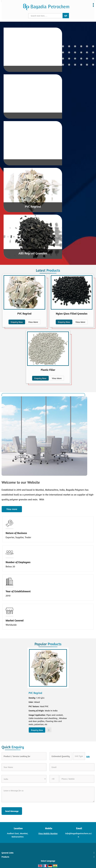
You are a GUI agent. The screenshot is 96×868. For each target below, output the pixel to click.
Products (5, 857)
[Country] (24, 779)
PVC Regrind (33, 206)
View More (33, 322)
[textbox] (79, 756)
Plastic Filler (48, 370)
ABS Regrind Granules (33, 253)
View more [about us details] (12, 509)
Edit (88, 757)
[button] (48, 833)
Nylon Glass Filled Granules (72, 314)
